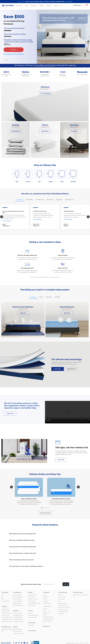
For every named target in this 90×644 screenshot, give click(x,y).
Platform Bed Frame (17, 611)
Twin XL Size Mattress (18, 595)
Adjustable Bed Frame (18, 613)
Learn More (72, 63)
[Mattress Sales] (6, 625)
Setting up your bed (63, 603)
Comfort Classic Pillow (33, 613)
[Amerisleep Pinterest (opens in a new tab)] (22, 641)
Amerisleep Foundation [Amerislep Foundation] (18, 620)
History (45, 593)
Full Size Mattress (17, 597)
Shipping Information (63, 608)
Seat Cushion (31, 623)
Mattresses (20, 5)
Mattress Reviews (47, 601)
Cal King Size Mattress (18, 603)
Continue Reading (7, 219)
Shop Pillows (45, 129)
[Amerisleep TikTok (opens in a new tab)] (27, 641)
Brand (44, 609)
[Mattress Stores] (78, 591)
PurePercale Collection (7, 618)
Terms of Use (82, 641)
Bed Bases (34, 5)
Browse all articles (45, 511)
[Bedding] (30, 591)
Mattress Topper (32, 603)
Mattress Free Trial (62, 601)
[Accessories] (32, 621)
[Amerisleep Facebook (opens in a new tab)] (14, 641)
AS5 (3, 597)
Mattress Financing (47, 619)
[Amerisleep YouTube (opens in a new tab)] (24, 641)
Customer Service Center (64, 606)
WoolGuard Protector (7, 611)
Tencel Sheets (31, 595)
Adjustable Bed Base (18, 616)
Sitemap (87, 641)
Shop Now (14, 48)
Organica (49, 5)
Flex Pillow (30, 611)
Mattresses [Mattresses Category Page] (46, 599)
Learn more (61, 458)
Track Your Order (62, 595)
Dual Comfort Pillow (32, 616)
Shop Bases (74, 129)
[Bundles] (15, 625)
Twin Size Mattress (17, 593)
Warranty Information (63, 610)
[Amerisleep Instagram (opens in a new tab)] (19, 641)
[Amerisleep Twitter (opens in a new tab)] (16, 641)
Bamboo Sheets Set (32, 593)
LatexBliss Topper (6, 609)
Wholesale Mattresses (48, 615)
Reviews (56, 5)
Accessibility (61, 612)
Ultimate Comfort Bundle (19, 632)
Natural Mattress (5, 607)
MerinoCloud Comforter (7, 620)
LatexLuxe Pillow (5, 613)
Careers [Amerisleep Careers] (45, 607)
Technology (46, 595)
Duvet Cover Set (32, 599)
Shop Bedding (16, 129)
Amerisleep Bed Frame (18, 618)
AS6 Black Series (6, 599)
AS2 (3, 593)
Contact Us (61, 593)
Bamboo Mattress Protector (34, 601)
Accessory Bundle (17, 630)
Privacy (77, 641)
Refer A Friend (46, 611)
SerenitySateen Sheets (7, 616)
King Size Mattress (17, 601)
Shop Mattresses (45, 91)
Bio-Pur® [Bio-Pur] (45, 597)
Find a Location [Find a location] (62, 597)
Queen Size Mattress (18, 599)
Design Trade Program (48, 617)
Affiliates (45, 613)
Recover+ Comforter (33, 597)
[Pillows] (30, 609)
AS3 (3, 595)
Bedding (42, 5)
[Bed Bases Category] (16, 609)
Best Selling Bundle (17, 628)
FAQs (59, 599)
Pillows (27, 5)
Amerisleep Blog (47, 605)
